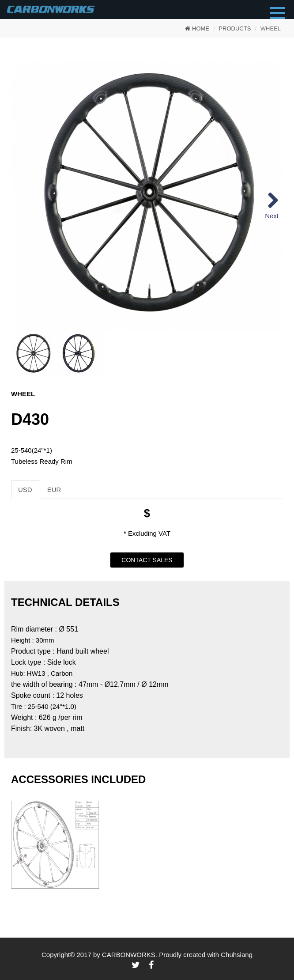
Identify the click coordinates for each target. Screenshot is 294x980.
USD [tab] (25, 490)
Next (272, 216)
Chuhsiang (237, 955)
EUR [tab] (54, 490)
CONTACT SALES (147, 560)
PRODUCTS (235, 28)
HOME (197, 28)
